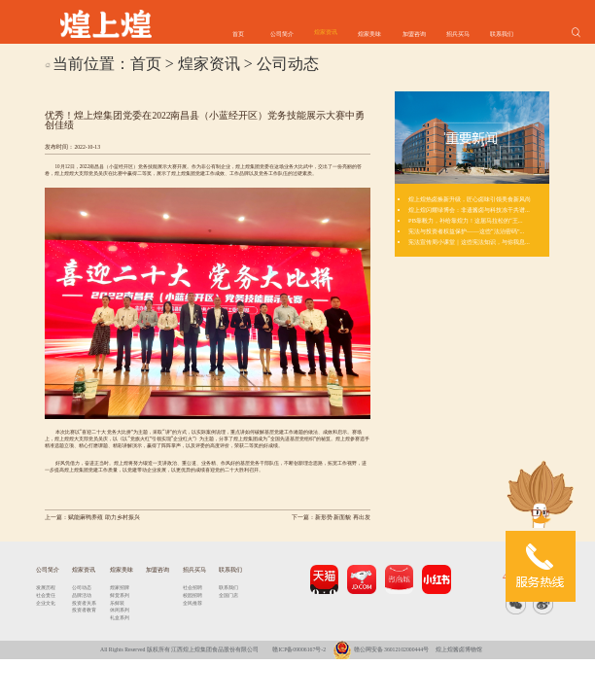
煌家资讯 (326, 32)
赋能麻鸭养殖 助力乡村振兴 (104, 517)
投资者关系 (84, 603)
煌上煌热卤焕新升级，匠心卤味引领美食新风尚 (470, 199)
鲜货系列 (120, 595)
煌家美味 (369, 34)
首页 (238, 34)
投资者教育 (84, 610)
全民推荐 (192, 603)
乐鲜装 (117, 603)
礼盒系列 (120, 617)
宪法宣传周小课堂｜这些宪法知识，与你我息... (469, 242)
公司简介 (282, 34)
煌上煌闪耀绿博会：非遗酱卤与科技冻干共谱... (469, 210)
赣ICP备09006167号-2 (299, 649)
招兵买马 (458, 34)
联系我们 (502, 34)
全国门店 (228, 595)
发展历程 (46, 587)
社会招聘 (192, 587)
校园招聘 (192, 595)
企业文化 (46, 603)
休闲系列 (120, 610)
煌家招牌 (120, 587)
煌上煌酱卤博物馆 (459, 649)
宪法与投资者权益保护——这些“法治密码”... (466, 231)
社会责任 (46, 595)
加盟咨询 (414, 34)
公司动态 (288, 64)
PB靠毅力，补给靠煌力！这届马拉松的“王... (465, 220)
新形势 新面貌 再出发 (343, 517)
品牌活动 (82, 595)
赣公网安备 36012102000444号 (381, 649)
